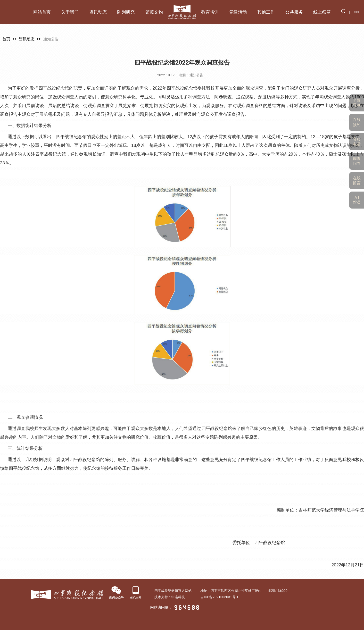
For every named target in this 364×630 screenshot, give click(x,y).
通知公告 (51, 39)
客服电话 (357, 142)
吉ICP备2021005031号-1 (219, 597)
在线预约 (357, 122)
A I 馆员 (357, 200)
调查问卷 (357, 161)
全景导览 (357, 103)
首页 (6, 39)
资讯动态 (27, 39)
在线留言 (357, 181)
